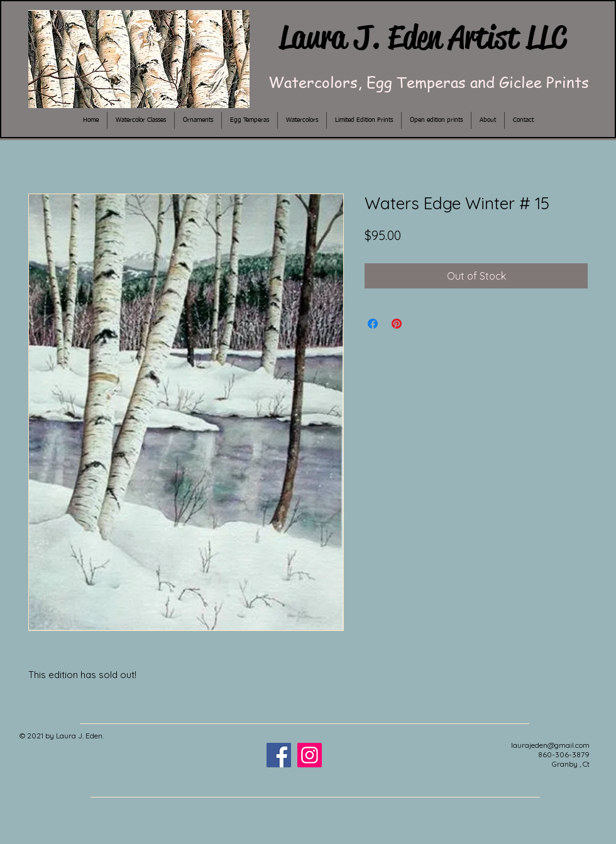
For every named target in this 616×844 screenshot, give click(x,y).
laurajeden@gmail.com (550, 745)
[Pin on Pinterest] (397, 324)
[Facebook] (279, 755)
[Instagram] (310, 755)
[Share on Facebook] (373, 324)
